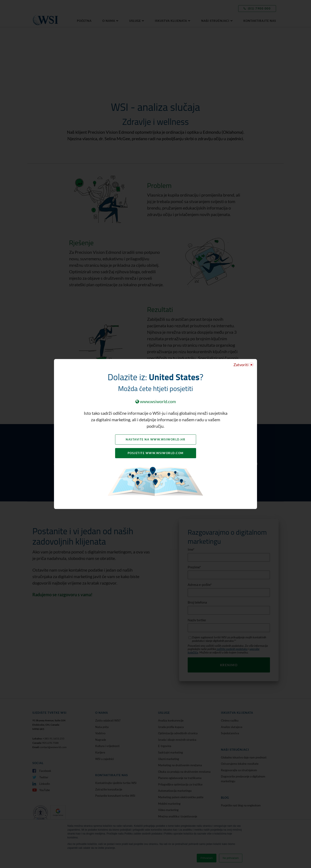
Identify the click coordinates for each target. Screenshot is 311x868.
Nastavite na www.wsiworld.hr (155, 439)
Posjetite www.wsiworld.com (156, 453)
